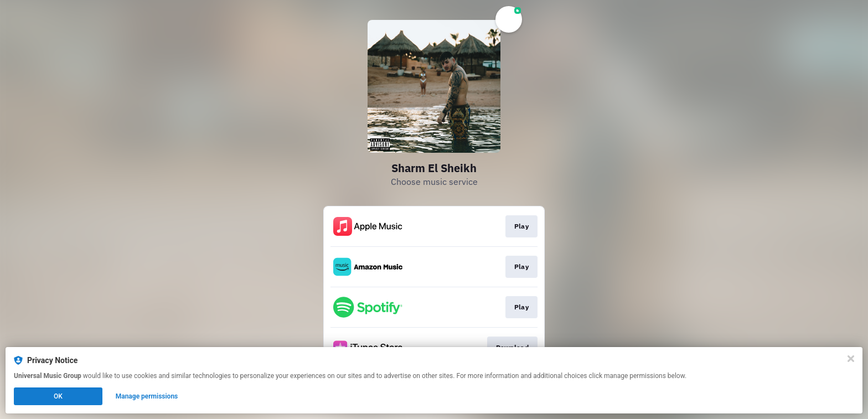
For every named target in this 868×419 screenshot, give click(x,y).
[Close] (851, 359)
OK (58, 396)
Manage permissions (147, 396)
